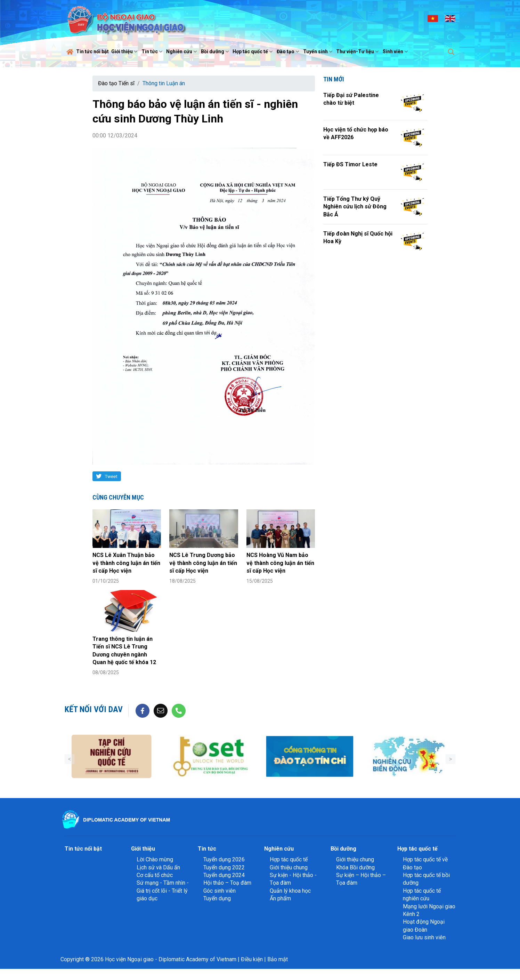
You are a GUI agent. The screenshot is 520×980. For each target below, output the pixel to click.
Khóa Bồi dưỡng (355, 867)
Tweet (111, 476)
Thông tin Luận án (164, 83)
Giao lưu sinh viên (424, 937)
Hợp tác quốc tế (253, 51)
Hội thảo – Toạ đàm (227, 883)
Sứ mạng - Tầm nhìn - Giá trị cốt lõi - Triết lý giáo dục (163, 891)
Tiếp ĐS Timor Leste (350, 164)
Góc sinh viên (220, 891)
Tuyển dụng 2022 (224, 867)
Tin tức (153, 51)
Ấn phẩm (280, 898)
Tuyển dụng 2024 (224, 875)
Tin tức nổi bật (92, 51)
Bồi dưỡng (216, 51)
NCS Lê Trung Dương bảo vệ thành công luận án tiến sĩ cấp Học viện (203, 563)
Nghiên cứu (182, 51)
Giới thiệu (125, 51)
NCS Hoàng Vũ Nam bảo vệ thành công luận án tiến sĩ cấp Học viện (280, 563)
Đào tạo (289, 51)
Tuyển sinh (319, 51)
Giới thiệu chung (289, 867)
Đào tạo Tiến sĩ (116, 83)
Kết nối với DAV (94, 709)
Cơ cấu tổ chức (155, 875)
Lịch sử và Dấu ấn (158, 867)
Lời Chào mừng (155, 859)
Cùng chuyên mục (118, 497)
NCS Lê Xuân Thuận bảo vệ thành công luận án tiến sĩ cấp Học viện (126, 563)
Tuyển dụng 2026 (224, 859)
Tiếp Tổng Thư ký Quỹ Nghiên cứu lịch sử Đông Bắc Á (355, 207)
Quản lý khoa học (290, 891)
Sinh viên (396, 51)
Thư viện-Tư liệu (358, 51)
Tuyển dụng (217, 898)
